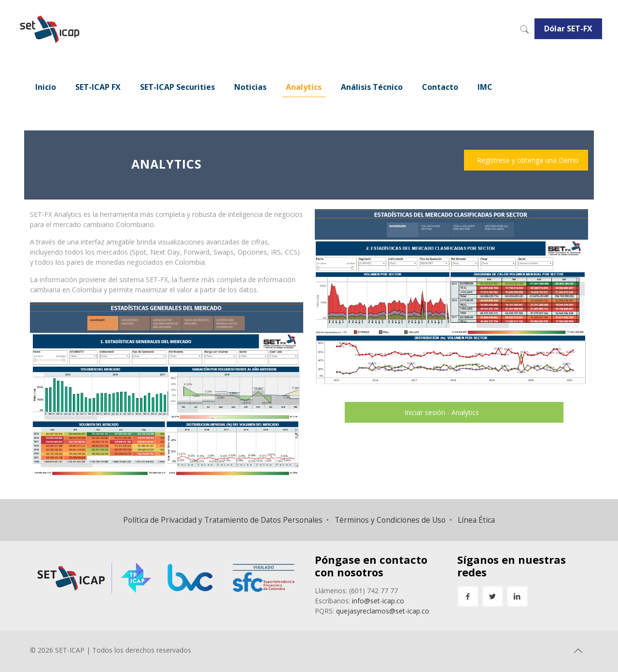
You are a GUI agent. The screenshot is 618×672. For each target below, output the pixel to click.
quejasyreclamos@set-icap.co (383, 611)
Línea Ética (476, 520)
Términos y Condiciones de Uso (390, 520)
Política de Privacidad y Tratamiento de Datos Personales (223, 520)
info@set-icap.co (378, 601)
